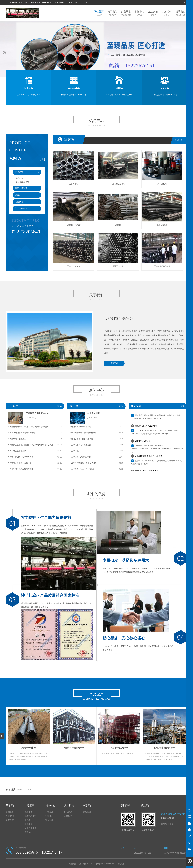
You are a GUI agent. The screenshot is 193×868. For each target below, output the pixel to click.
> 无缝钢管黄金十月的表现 (80, 427)
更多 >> (28, 832)
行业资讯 (75, 406)
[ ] (42, 159)
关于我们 (112, 13)
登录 (180, 2)
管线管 (18, 195)
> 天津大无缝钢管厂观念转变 (20, 463)
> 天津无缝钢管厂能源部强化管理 (83, 433)
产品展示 (126, 13)
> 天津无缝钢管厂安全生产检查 (21, 457)
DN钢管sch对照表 (143, 442)
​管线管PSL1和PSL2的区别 (147, 427)
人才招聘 (167, 13)
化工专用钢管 (21, 208)
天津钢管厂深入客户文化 (37, 413)
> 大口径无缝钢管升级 (17, 451)
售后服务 (164, 88)
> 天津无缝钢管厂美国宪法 (80, 445)
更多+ (183, 406)
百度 (30, 790)
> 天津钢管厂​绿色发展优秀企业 (21, 469)
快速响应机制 (74, 88)
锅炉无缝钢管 (21, 188)
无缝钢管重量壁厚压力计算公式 (149, 457)
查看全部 (179, 140)
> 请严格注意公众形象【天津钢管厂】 (85, 463)
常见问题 (49, 820)
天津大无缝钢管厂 (60, 2)
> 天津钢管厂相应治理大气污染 (82, 469)
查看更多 (114, 363)
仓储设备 (119, 88)
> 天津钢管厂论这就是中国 (80, 457)
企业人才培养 (93, 413)
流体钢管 (19, 178)
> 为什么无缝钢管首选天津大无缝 (22, 433)
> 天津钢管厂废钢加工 (17, 439)
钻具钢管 (19, 202)
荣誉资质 (10, 820)
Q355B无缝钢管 (22, 182)
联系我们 (180, 13)
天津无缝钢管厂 (75, 2)
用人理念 (68, 812)
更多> (60, 406)
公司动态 (13, 406)
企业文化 (10, 816)
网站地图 (121, 864)
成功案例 (153, 13)
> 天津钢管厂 (75, 451)
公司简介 (10, 812)
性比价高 (29, 88)
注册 (185, 2)
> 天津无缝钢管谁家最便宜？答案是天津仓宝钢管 (28, 427)
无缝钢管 (86, 2)
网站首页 (99, 13)
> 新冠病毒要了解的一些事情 (81, 439)
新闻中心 (140, 13)
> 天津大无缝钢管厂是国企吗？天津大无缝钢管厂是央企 (31, 445)
